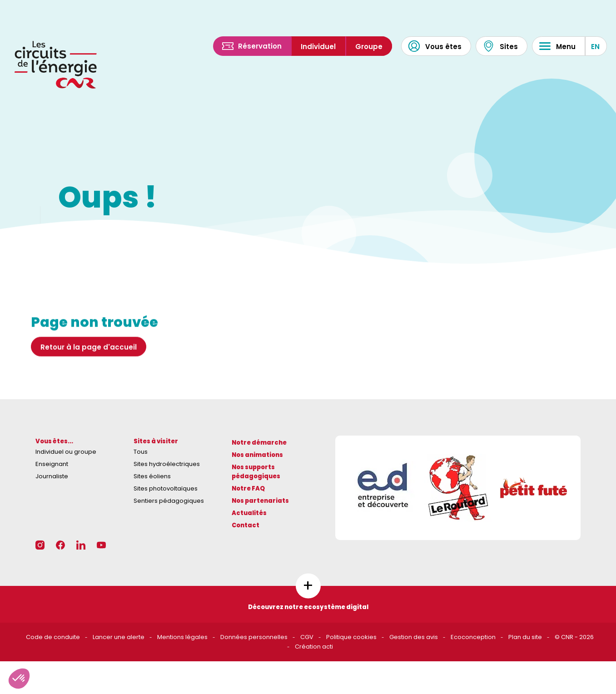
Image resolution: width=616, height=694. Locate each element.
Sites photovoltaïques (166, 488)
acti (328, 647)
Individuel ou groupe (66, 452)
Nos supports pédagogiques (256, 472)
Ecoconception (473, 637)
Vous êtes (435, 46)
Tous (141, 452)
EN (595, 47)
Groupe (369, 47)
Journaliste (52, 476)
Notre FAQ (248, 488)
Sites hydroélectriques (167, 464)
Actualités (249, 513)
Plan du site (525, 637)
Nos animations (257, 455)
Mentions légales (182, 637)
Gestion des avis (414, 637)
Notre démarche (259, 443)
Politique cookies (351, 637)
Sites (500, 46)
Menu (557, 46)
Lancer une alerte (119, 637)
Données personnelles (254, 637)
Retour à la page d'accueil (89, 349)
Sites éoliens (152, 476)
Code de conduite (53, 637)
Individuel (318, 47)
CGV (307, 637)
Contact (246, 525)
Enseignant (52, 464)
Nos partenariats (260, 501)
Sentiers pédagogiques (169, 501)
